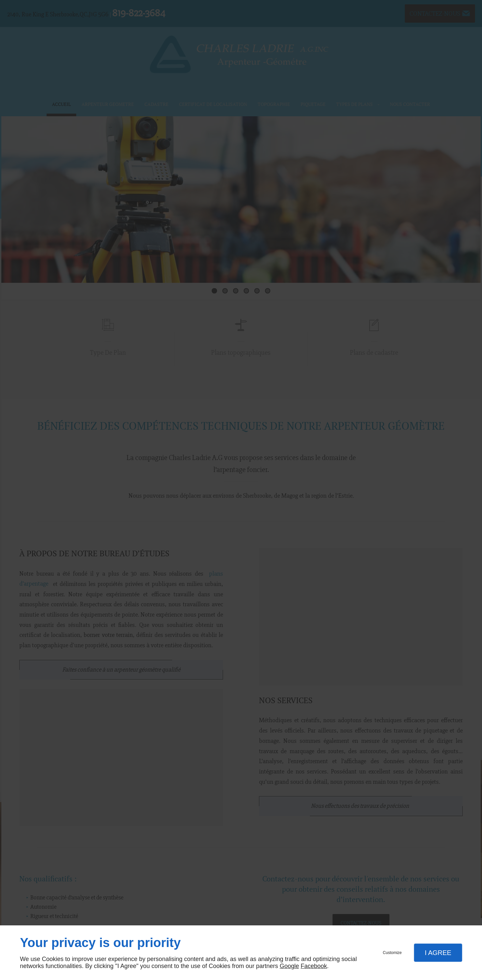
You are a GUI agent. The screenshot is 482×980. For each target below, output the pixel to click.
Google (289, 966)
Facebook (314, 966)
